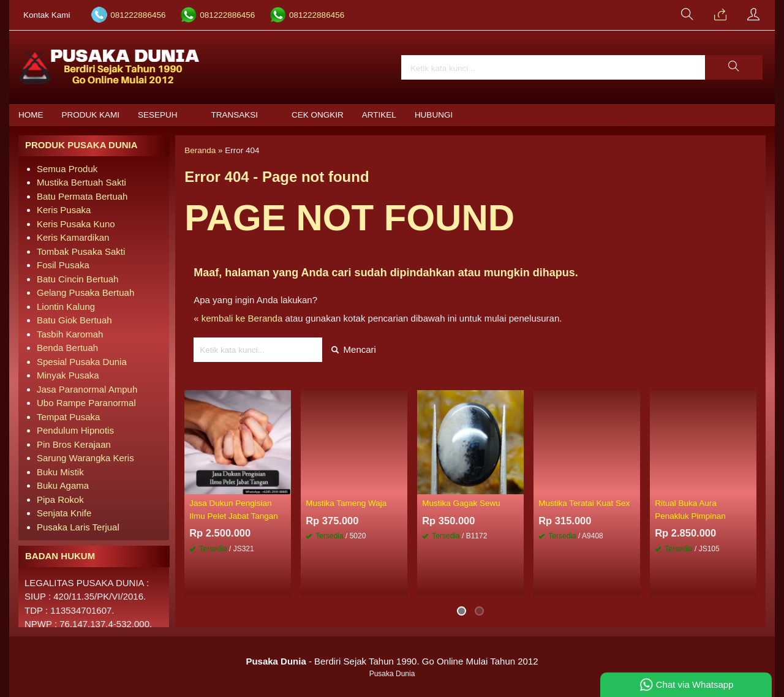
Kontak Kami (47, 15)
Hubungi (434, 115)
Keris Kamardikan (73, 237)
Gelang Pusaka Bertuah (85, 292)
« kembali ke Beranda (238, 318)
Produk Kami (91, 115)
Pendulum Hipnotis (75, 430)
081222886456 (138, 15)
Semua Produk (67, 169)
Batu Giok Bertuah (74, 320)
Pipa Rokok (60, 499)
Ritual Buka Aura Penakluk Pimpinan (690, 509)
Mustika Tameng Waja (346, 503)
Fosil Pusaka (63, 265)
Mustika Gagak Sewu (461, 503)
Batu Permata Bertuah (82, 196)
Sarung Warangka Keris (85, 458)
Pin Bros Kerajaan (74, 444)
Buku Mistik (60, 472)
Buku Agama (63, 485)
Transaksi (235, 115)
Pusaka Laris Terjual (78, 527)
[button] (734, 67)
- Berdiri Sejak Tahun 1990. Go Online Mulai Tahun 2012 (392, 661)
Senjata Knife (64, 513)
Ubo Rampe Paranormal (86, 403)
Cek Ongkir (318, 115)
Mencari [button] (354, 349)
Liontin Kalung (66, 307)
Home (31, 115)
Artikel (379, 115)
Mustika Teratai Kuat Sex (584, 503)
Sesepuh (158, 115)
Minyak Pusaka (68, 375)
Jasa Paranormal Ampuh (87, 389)
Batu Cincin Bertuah (77, 279)
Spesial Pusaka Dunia (82, 362)
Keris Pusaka (64, 210)
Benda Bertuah (67, 348)
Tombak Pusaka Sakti (81, 251)
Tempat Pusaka (68, 417)
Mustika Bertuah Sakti (81, 182)
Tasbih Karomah (70, 334)
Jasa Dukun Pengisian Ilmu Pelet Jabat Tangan (234, 509)
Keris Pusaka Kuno (76, 224)
